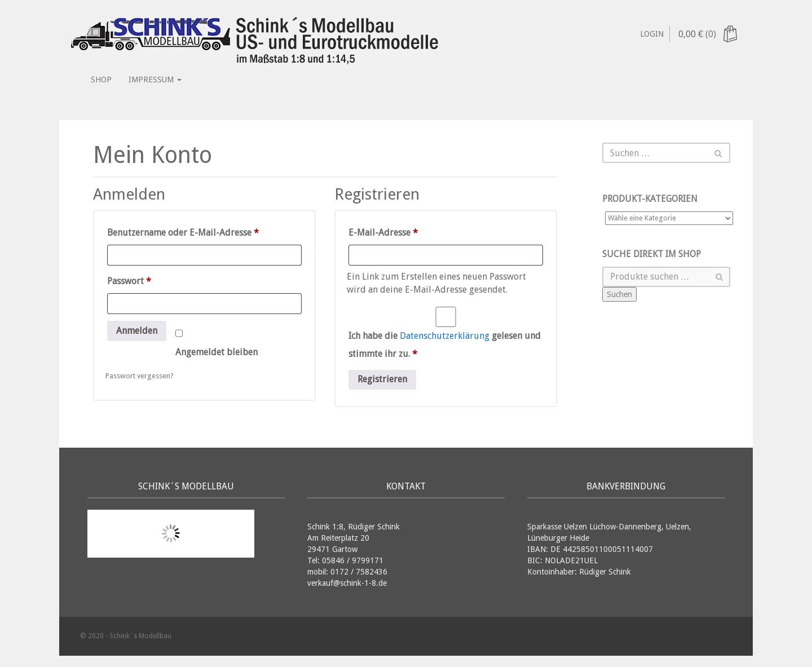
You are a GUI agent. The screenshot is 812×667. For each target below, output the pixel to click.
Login (652, 34)
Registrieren (382, 379)
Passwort (154, 279)
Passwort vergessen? (140, 376)
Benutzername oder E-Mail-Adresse (204, 231)
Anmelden (137, 331)
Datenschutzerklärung (445, 336)
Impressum (155, 79)
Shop (101, 79)
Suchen (619, 294)
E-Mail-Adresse (408, 231)
